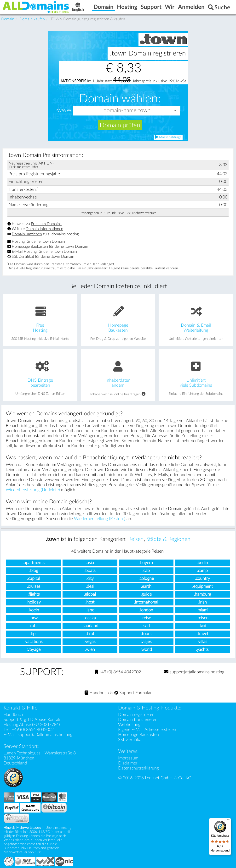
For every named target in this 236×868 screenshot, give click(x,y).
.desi (90, 586)
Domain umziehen (27, 234)
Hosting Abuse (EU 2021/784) (32, 725)
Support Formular (133, 693)
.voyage (34, 650)
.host (90, 602)
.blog (34, 571)
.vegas (90, 642)
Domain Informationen (44, 229)
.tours (146, 634)
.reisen (202, 618)
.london (146, 610)
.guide (146, 594)
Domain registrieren (136, 715)
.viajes (146, 642)
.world (146, 650)
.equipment (202, 586)
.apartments (34, 563)
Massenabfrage (168, 137)
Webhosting (129, 725)
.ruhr (34, 626)
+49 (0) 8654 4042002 (118, 672)
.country (202, 579)
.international (146, 602)
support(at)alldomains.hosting (194, 672)
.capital (34, 579)
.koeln (34, 610)
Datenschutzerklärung (138, 768)
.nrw (34, 618)
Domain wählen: (120, 99)
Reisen (136, 539)
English (78, 8)
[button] (175, 111)
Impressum (128, 758)
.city (90, 579)
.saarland (90, 626)
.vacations (34, 642)
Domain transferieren (138, 720)
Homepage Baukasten (30, 247)
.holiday (34, 602)
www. (65, 110)
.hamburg (202, 594)
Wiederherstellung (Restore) (100, 519)
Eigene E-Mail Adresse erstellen (147, 730)
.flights (34, 594)
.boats (90, 571)
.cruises (34, 586)
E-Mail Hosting (24, 252)
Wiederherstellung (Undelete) (33, 490)
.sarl (146, 626)
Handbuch (97, 693)
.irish (202, 602)
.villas (202, 642)
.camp (202, 571)
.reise (146, 618)
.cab (146, 571)
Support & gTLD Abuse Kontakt (33, 720)
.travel (202, 634)
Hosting (18, 242)
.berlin (202, 563)
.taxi (202, 626)
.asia (90, 563)
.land (90, 610)
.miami (202, 610)
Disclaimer (128, 763)
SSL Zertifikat (23, 257)
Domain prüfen (120, 125)
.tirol (90, 634)
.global (90, 594)
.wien (90, 650)
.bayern (146, 563)
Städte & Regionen (168, 539)
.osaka (90, 618)
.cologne (146, 579)
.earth (146, 586)
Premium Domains (46, 224)
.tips (34, 634)
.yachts (202, 650)
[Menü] (228, 821)
